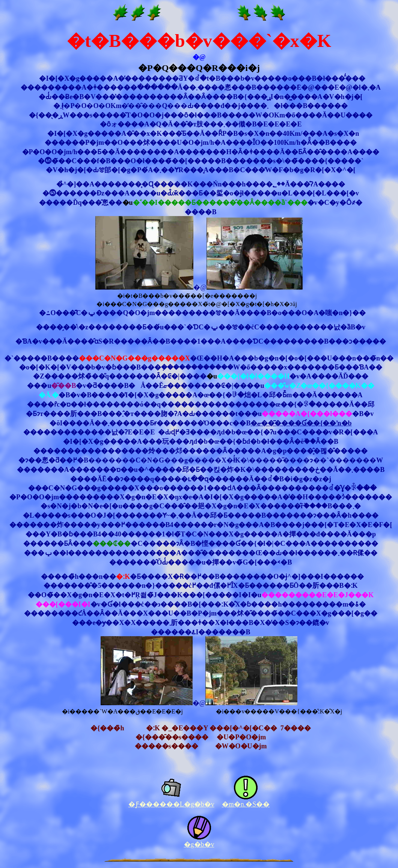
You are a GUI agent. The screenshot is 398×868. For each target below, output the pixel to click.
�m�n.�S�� (246, 804)
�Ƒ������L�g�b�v (171, 804)
